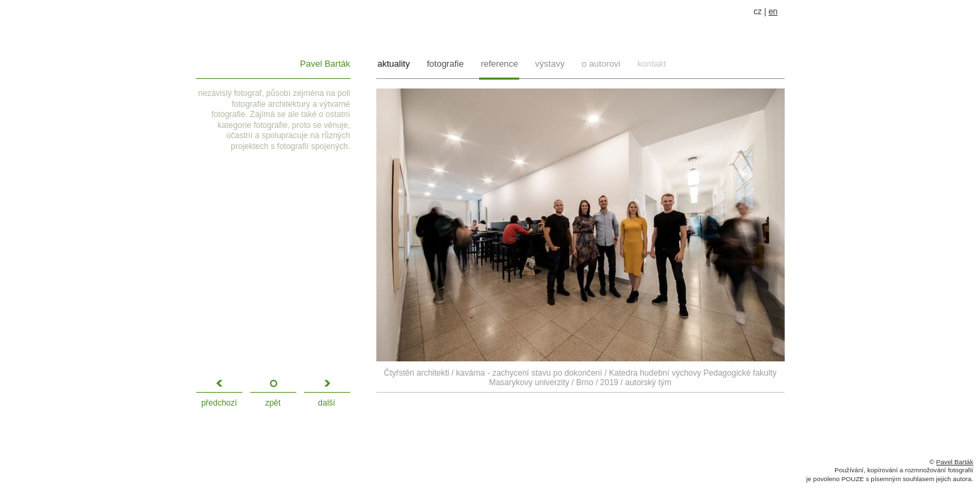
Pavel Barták (325, 64)
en (773, 12)
